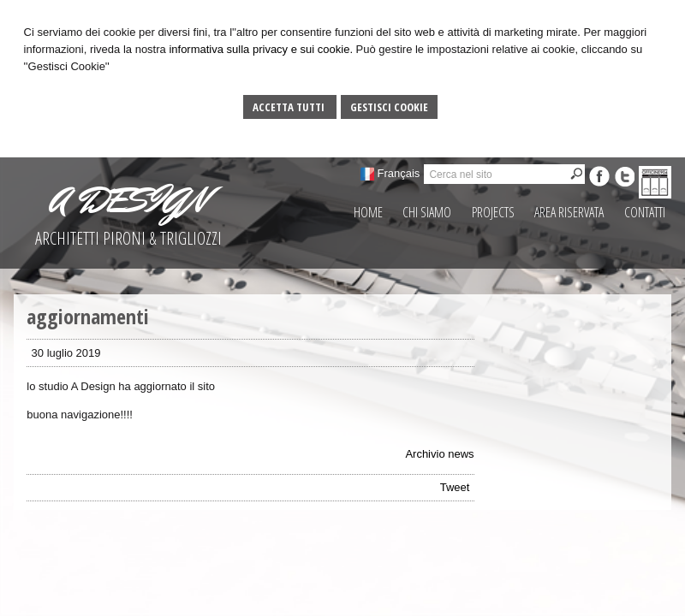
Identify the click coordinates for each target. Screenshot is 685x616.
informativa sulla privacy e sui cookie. (261, 49)
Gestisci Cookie (389, 107)
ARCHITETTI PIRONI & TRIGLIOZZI (128, 238)
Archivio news (439, 454)
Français (399, 173)
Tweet (455, 487)
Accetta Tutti (290, 107)
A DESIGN (128, 200)
